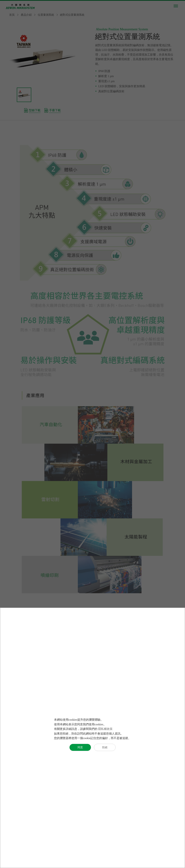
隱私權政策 (105, 729)
